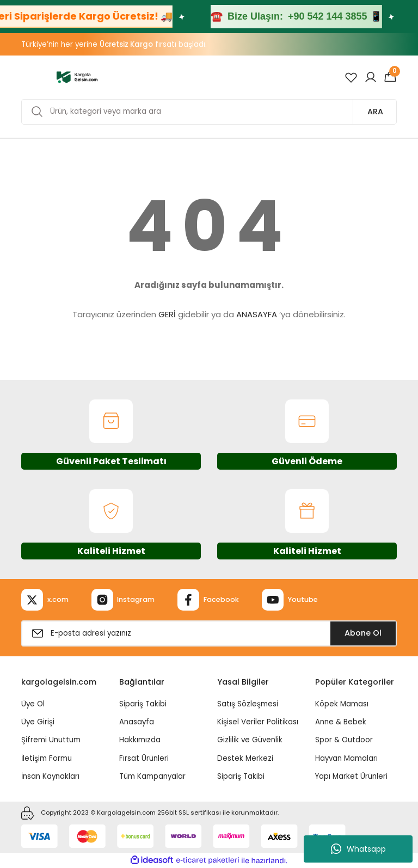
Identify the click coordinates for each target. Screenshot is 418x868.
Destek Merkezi (245, 758)
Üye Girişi (38, 722)
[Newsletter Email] (209, 633)
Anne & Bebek (341, 722)
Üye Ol (33, 704)
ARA (375, 112)
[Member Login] (371, 77)
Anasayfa (137, 722)
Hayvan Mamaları (346, 758)
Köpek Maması (342, 704)
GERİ (167, 314)
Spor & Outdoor (344, 740)
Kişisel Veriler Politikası (258, 722)
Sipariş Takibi (143, 704)
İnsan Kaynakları (50, 776)
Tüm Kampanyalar (152, 776)
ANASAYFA (257, 314)
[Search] (209, 112)
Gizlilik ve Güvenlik (250, 740)
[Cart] (390, 77)
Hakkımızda (140, 740)
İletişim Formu (47, 758)
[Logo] (77, 77)
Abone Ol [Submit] (363, 633)
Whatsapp (358, 849)
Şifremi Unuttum (51, 740)
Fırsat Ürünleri (144, 758)
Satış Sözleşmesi (248, 704)
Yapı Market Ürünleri (351, 776)
